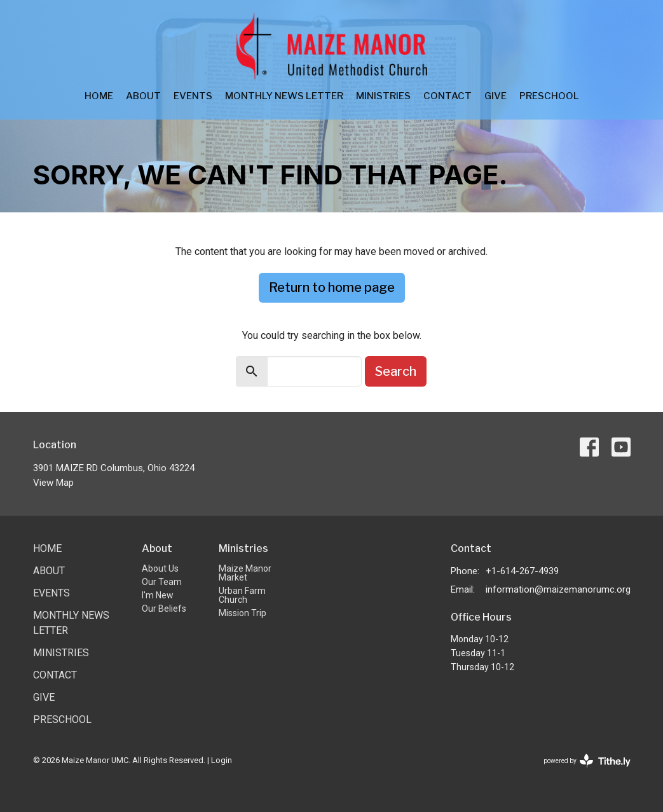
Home (99, 96)
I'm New (158, 595)
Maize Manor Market (245, 573)
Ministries (383, 96)
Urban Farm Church (242, 595)
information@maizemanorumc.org (558, 589)
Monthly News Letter (284, 96)
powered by (587, 761)
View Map (53, 483)
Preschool (549, 96)
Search (396, 371)
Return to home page (332, 287)
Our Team (162, 582)
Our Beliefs (164, 609)
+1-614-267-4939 (522, 571)
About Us (160, 568)
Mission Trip (243, 613)
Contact (448, 96)
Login (222, 760)
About (143, 96)
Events (193, 96)
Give (496, 96)
